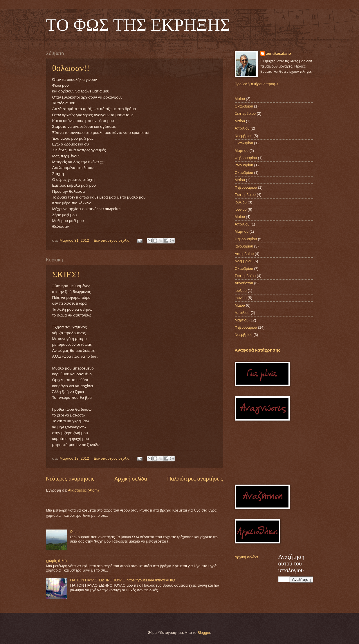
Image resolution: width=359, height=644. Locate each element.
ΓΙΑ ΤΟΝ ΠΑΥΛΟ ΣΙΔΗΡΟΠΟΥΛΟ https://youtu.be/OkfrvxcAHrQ (123, 580)
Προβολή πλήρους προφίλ (257, 84)
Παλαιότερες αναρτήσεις (195, 479)
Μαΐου (240, 99)
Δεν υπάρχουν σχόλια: (113, 240)
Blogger (204, 633)
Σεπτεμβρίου (245, 113)
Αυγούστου (244, 283)
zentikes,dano (278, 53)
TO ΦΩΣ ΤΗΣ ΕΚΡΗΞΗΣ (138, 25)
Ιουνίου (241, 209)
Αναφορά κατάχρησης (258, 350)
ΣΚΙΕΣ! (66, 274)
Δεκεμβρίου (244, 254)
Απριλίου (242, 128)
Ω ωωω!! (77, 532)
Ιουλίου (241, 202)
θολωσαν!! (71, 68)
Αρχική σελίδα (131, 479)
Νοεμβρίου (244, 136)
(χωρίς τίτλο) (56, 561)
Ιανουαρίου (244, 165)
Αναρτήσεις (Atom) (83, 490)
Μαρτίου (242, 151)
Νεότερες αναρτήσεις (70, 479)
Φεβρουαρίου (246, 158)
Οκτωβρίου (244, 106)
